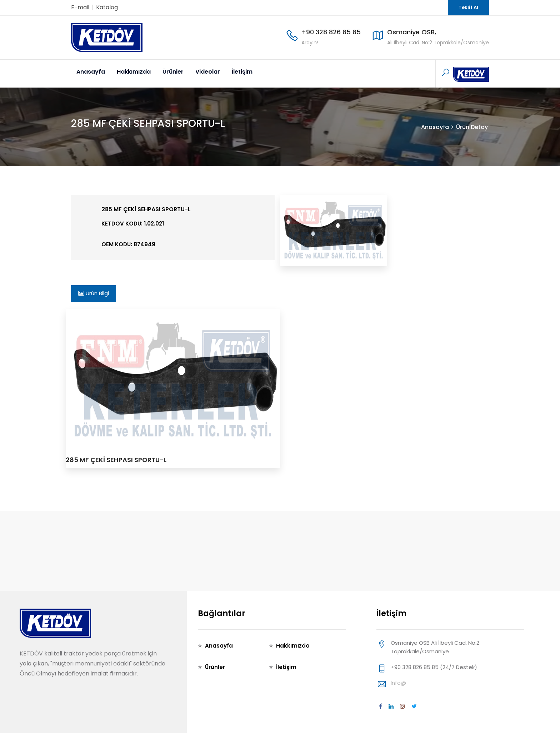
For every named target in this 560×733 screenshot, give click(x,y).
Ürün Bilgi (94, 293)
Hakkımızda (134, 72)
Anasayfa (91, 72)
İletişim (242, 72)
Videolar (208, 72)
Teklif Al (468, 7)
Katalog (107, 7)
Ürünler (173, 72)
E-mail (80, 7)
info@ (398, 683)
